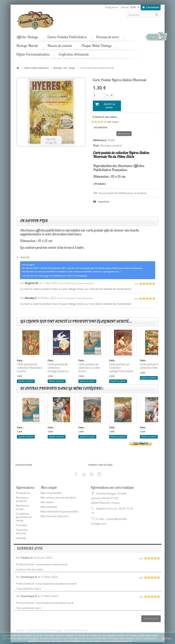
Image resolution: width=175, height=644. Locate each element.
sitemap (21, 535)
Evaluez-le (124, 131)
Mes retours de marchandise (58, 495)
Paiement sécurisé (22, 529)
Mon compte (49, 485)
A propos (22, 522)
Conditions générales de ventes (24, 514)
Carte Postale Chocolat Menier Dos (55, 600)
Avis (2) (25, 254)
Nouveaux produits (22, 497)
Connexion (152, 7)
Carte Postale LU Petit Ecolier (52, 562)
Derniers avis (30, 546)
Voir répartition (101, 125)
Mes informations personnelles (60, 509)
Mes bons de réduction (55, 513)
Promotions (23, 490)
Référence (100, 138)
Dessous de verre (107, 37)
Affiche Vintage (27, 37)
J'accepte (167, 638)
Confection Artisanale (74, 54)
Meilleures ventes (23, 505)
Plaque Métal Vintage (96, 46)
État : (97, 143)
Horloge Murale (27, 46)
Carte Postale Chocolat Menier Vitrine (56, 581)
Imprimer (104, 199)
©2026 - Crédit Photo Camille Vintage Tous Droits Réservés (52, 627)
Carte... (20, 358)
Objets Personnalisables (33, 54)
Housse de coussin (60, 46)
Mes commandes (51, 490)
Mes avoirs (47, 500)
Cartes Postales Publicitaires (67, 37)
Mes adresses (49, 504)
